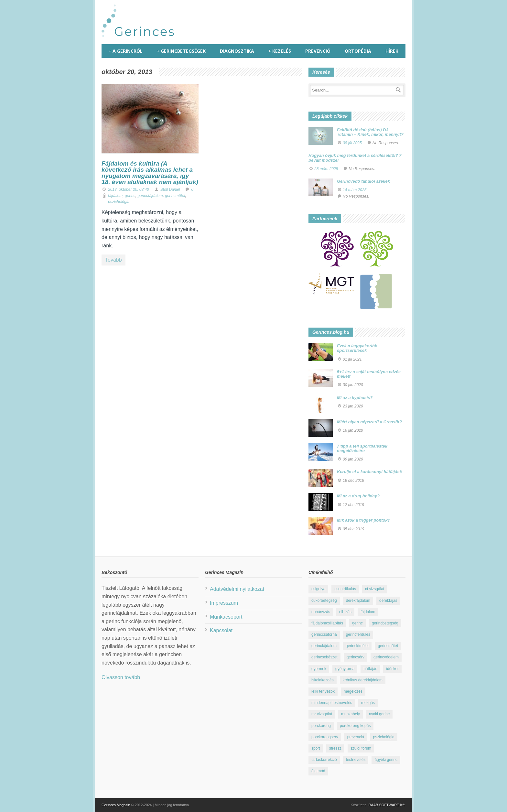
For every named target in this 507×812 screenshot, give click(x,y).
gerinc (130, 196)
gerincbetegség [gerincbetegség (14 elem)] (385, 623)
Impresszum (224, 603)
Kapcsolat (221, 630)
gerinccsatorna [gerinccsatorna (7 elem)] (324, 634)
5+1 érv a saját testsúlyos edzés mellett (369, 374)
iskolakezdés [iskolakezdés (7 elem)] (323, 680)
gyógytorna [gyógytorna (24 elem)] (345, 669)
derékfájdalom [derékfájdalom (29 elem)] (358, 601)
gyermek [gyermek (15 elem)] (319, 669)
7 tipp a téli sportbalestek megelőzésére (362, 448)
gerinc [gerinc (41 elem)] (357, 623)
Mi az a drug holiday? (358, 496)
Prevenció (318, 51)
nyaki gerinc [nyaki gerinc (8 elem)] (379, 714)
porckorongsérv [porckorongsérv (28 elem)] (325, 737)
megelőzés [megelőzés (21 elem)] (353, 691)
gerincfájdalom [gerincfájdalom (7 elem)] (324, 646)
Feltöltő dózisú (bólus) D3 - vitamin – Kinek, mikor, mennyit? (370, 132)
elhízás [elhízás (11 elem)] (345, 612)
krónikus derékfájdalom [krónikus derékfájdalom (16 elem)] (363, 680)
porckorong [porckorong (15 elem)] (321, 726)
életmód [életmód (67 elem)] (318, 771)
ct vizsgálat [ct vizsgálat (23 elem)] (375, 589)
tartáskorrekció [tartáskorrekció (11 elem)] (324, 760)
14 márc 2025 (355, 190)
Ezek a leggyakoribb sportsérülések (357, 348)
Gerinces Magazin (116, 805)
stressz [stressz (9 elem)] (335, 748)
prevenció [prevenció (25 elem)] (356, 737)
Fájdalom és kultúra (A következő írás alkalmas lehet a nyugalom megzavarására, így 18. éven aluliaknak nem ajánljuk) (150, 173)
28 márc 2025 (326, 169)
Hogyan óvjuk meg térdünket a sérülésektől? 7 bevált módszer (355, 158)
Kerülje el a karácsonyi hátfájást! (370, 472)
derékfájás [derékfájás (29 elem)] (388, 601)
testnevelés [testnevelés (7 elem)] (356, 760)
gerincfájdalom (150, 196)
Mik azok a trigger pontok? (364, 520)
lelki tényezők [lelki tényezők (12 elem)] (323, 691)
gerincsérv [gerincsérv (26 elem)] (356, 657)
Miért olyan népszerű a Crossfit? (369, 422)
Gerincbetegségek (181, 51)
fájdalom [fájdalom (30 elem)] (368, 612)
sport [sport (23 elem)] (316, 748)
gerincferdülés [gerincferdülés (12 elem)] (358, 634)
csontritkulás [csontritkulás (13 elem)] (345, 589)
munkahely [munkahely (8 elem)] (351, 714)
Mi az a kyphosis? (355, 398)
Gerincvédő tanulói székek (363, 181)
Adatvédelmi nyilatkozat (237, 589)
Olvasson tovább (121, 677)
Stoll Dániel (170, 189)
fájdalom (115, 196)
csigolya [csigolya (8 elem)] (318, 589)
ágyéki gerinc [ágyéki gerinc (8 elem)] (386, 760)
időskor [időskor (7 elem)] (392, 669)
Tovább (113, 260)
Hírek (392, 51)
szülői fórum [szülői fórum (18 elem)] (361, 748)
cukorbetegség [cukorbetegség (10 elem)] (324, 601)
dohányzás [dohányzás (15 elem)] (321, 612)
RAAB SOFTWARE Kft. (387, 805)
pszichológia (119, 202)
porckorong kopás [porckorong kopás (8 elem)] (355, 726)
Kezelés (280, 51)
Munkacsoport (226, 617)
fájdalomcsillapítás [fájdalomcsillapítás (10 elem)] (327, 623)
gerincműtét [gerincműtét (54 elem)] (388, 646)
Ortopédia (358, 51)
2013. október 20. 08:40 (129, 189)
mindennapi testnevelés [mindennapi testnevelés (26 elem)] (332, 703)
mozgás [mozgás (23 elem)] (368, 703)
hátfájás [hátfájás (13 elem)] (370, 669)
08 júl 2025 (352, 143)
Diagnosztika (237, 51)
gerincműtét (175, 196)
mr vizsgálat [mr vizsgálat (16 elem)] (322, 714)
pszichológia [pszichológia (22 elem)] (384, 737)
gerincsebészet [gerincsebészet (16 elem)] (324, 657)
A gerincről (126, 51)
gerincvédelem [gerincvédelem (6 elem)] (386, 657)
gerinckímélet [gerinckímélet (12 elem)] (357, 646)
